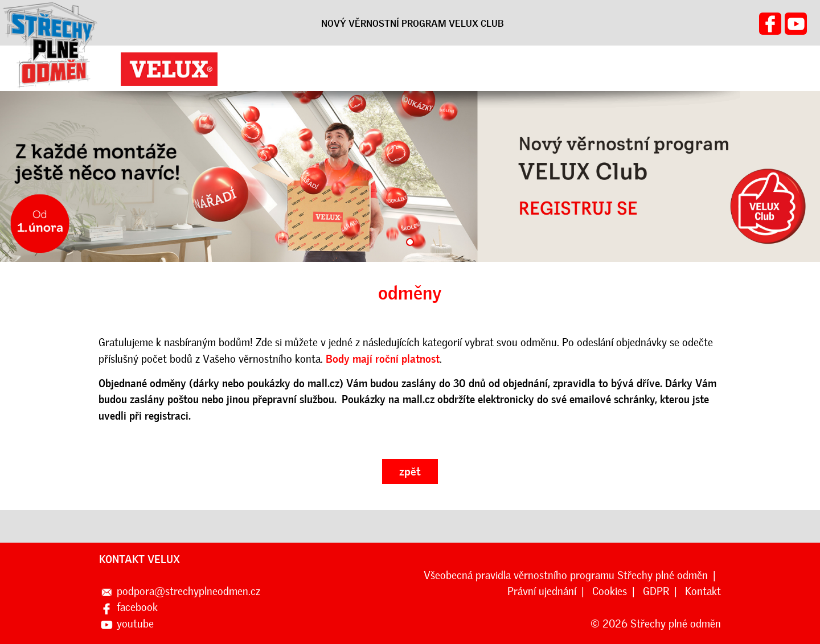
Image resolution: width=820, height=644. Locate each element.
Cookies (610, 591)
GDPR (656, 591)
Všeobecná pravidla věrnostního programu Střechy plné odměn (566, 575)
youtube (135, 624)
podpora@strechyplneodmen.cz (188, 591)
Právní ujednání (542, 591)
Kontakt (703, 591)
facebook (137, 607)
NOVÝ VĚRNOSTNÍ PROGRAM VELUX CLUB (413, 23)
